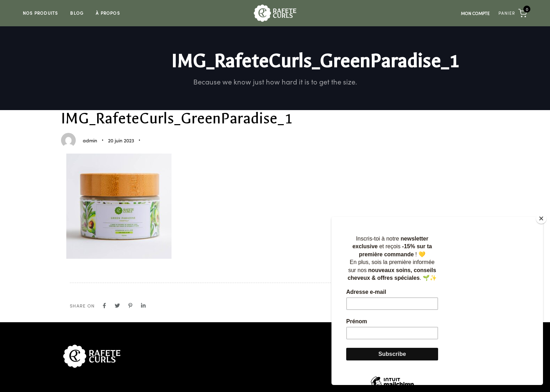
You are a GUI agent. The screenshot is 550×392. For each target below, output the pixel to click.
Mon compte (475, 13)
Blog (77, 13)
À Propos (108, 13)
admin (90, 140)
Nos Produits (40, 13)
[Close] (541, 218)
